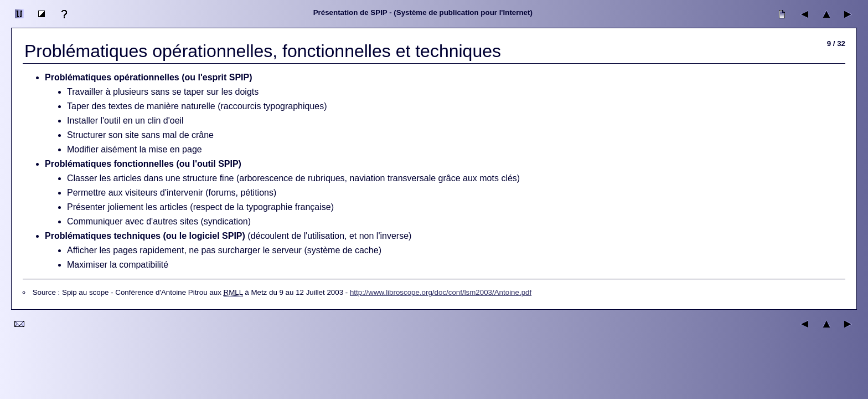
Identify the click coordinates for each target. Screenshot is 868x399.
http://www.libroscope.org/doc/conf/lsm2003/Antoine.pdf (441, 292)
